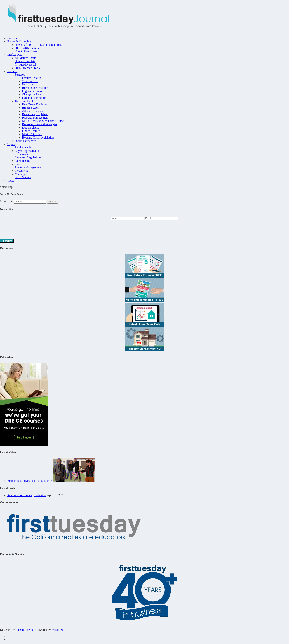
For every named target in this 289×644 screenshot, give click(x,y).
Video (11, 181)
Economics (21, 154)
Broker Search (31, 108)
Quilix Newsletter (25, 141)
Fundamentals (23, 147)
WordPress (58, 630)
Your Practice (30, 81)
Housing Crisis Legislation (38, 138)
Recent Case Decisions (36, 88)
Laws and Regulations (28, 157)
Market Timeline (32, 134)
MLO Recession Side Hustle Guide (43, 121)
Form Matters (23, 177)
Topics (11, 144)
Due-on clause (31, 128)
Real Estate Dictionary (35, 104)
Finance (19, 164)
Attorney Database (33, 111)
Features (12, 71)
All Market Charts (25, 58)
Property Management (35, 118)
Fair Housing (22, 161)
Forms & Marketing (19, 41)
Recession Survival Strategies (40, 124)
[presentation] (28, 230)
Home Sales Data (25, 61)
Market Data (15, 55)
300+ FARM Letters (27, 48)
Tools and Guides (25, 101)
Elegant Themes (25, 630)
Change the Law (32, 94)
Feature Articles (32, 78)
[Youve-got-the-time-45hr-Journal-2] (24, 445)
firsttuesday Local (25, 65)
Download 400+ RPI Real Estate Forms (38, 45)
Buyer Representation (28, 151)
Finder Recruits (31, 131)
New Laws (28, 84)
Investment (21, 171)
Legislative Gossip (33, 91)
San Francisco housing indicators (27, 495)
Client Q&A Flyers (26, 51)
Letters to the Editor (34, 98)
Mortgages (21, 174)
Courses (12, 38)
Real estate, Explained (35, 114)
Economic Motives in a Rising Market (30, 481)
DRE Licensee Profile (28, 68)
